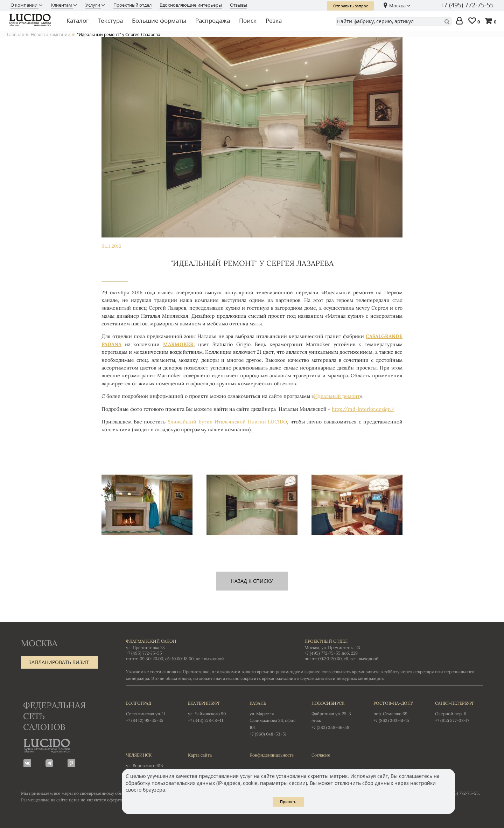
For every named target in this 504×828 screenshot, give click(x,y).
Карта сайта (200, 755)
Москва (397, 6)
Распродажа (213, 20)
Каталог (78, 20)
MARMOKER (178, 344)
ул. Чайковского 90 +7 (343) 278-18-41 (212, 711)
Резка (274, 20)
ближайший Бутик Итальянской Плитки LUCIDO (227, 422)
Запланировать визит (59, 662)
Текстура (110, 20)
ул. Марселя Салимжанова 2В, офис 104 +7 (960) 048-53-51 (274, 718)
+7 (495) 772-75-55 (467, 5)
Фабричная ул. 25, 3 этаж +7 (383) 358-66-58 (335, 715)
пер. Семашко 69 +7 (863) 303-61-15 (397, 711)
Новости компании (51, 35)
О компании (24, 5)
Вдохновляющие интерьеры (191, 5)
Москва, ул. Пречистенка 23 (332, 647)
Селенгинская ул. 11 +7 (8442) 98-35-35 (150, 711)
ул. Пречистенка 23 (145, 647)
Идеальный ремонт (337, 396)
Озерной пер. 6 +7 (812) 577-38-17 (459, 711)
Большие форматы (159, 20)
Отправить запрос (351, 6)
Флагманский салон (151, 641)
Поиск (248, 20)
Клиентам (62, 5)
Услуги (93, 5)
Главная (16, 35)
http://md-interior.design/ (363, 409)
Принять (288, 802)
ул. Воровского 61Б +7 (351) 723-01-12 (150, 763)
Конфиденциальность (272, 755)
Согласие (321, 755)
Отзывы (239, 5)
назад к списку (252, 581)
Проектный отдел (132, 5)
